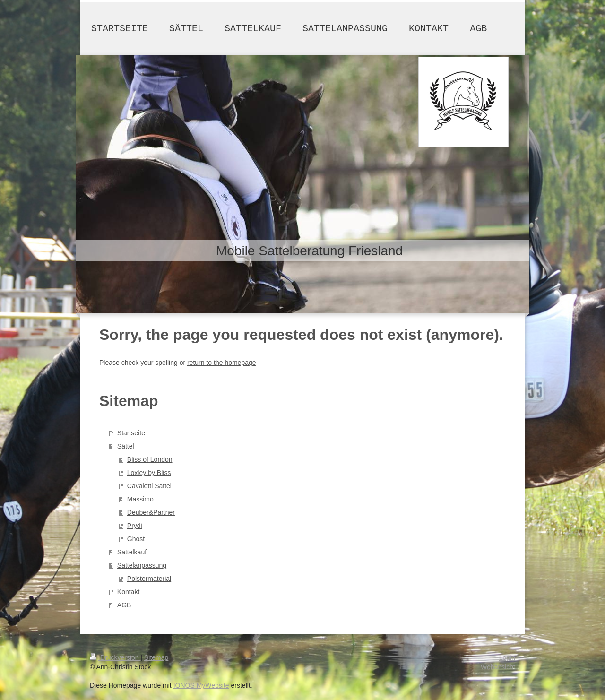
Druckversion (115, 657)
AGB (124, 605)
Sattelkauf (132, 552)
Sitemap (156, 657)
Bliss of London (150, 459)
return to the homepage (222, 363)
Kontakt (128, 592)
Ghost (136, 539)
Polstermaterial (149, 579)
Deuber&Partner (151, 512)
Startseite (131, 433)
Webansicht (498, 667)
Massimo (140, 499)
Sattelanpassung (142, 565)
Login (507, 657)
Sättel (126, 446)
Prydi (135, 526)
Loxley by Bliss (149, 473)
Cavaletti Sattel (149, 486)
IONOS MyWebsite (201, 685)
